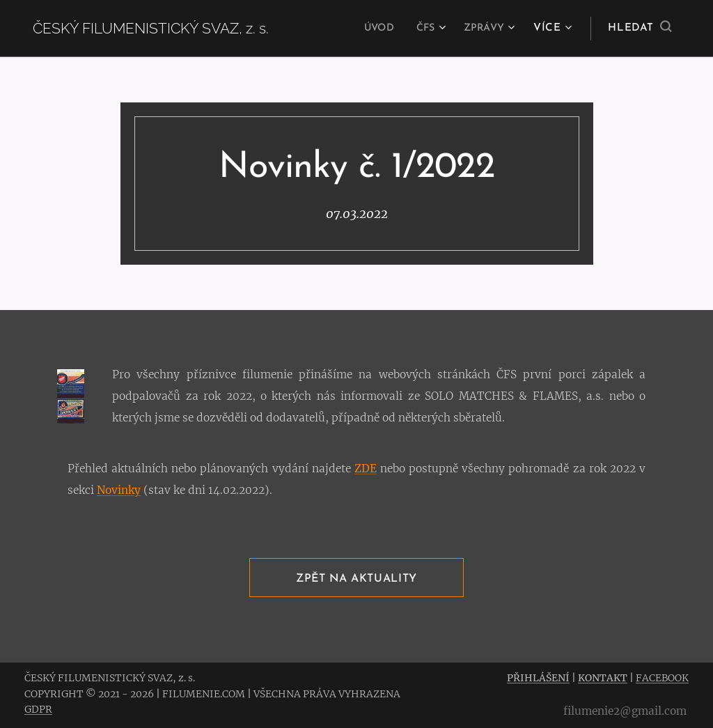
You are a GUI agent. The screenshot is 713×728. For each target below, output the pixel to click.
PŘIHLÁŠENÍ (538, 678)
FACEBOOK (662, 678)
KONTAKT (603, 678)
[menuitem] (372, 29)
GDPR (38, 709)
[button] (640, 29)
